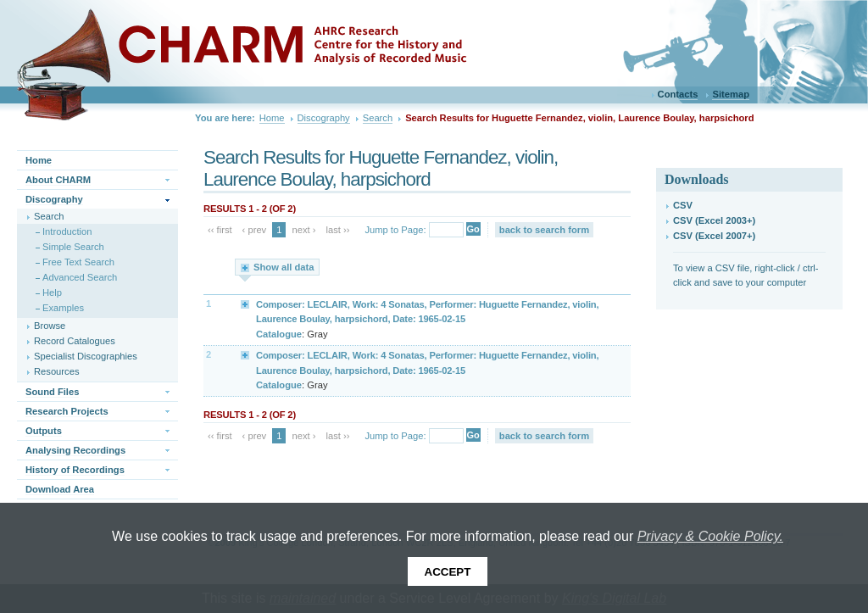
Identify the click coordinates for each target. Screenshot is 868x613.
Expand (246, 304)
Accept (448, 572)
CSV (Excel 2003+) (714, 220)
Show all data (284, 267)
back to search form (544, 230)
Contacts (678, 94)
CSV (683, 205)
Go (473, 229)
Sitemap (731, 94)
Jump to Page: (395, 230)
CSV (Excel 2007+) (714, 236)
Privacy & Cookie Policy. (710, 536)
